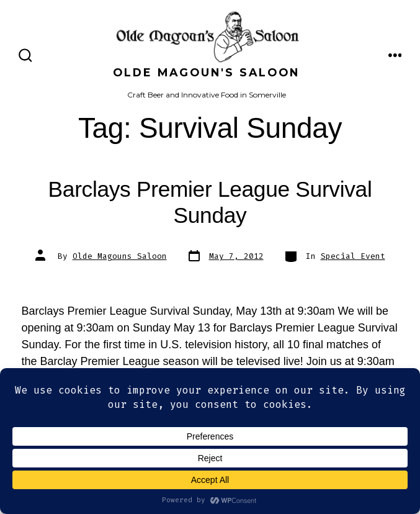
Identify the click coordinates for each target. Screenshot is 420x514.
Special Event (353, 256)
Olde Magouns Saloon (120, 256)
